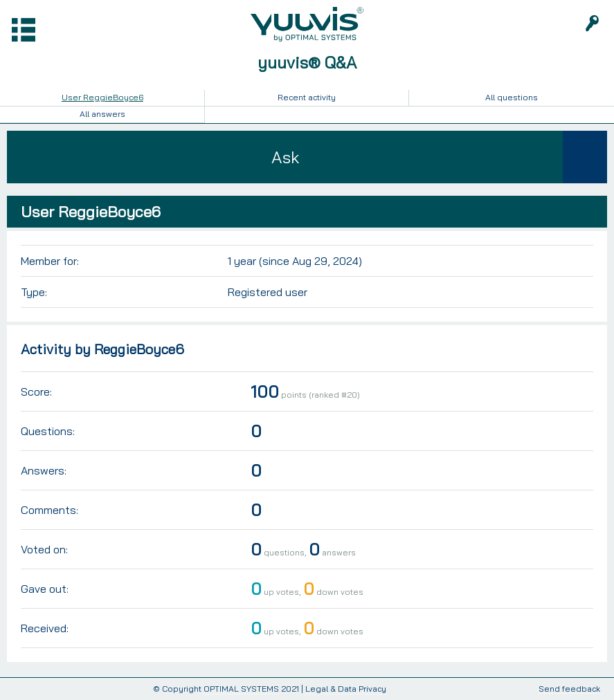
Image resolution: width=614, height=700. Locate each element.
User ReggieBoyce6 (102, 97)
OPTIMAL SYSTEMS (241, 689)
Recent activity (307, 97)
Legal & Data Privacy (346, 689)
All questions (512, 97)
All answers (102, 114)
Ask (285, 157)
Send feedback (569, 689)
